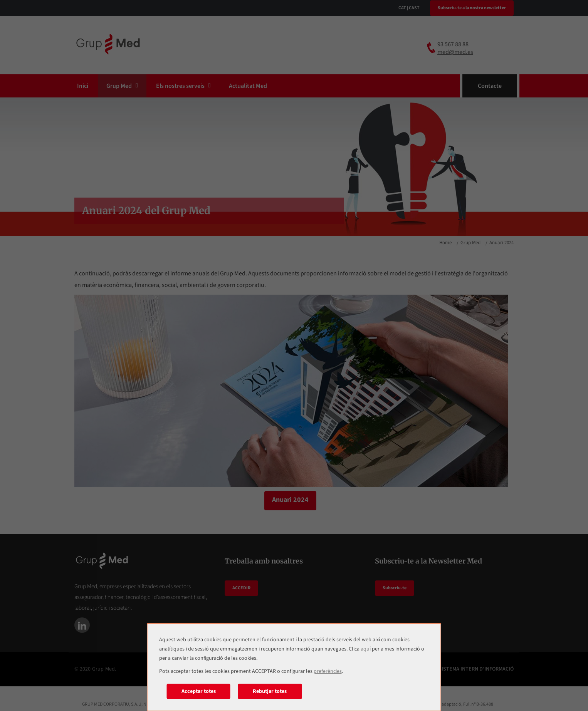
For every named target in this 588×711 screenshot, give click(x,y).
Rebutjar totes (270, 691)
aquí (366, 649)
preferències (328, 671)
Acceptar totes (199, 691)
